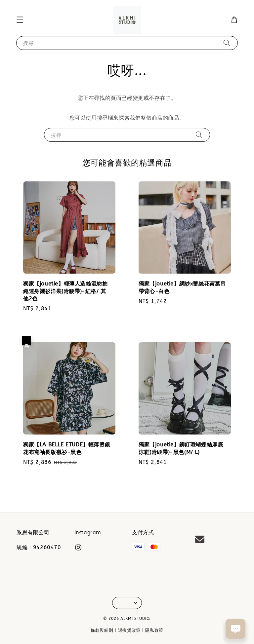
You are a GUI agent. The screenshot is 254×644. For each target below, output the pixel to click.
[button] (20, 20)
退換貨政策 (129, 630)
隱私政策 (154, 630)
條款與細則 (102, 630)
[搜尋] (227, 43)
